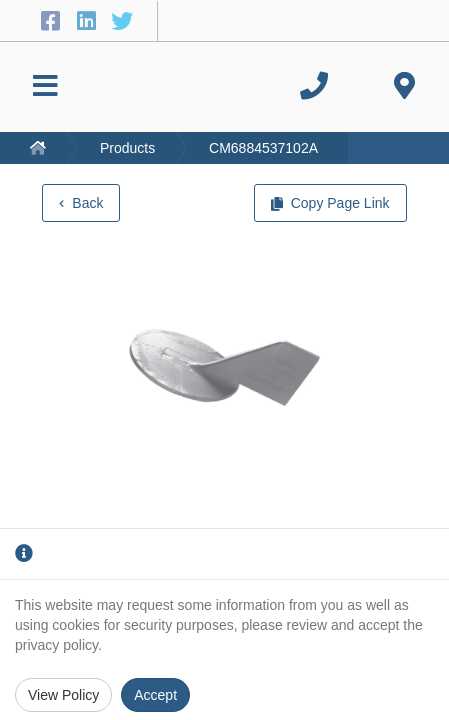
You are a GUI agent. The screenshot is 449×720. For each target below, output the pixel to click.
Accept (155, 695)
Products (127, 148)
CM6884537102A (263, 148)
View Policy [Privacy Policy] (63, 695)
